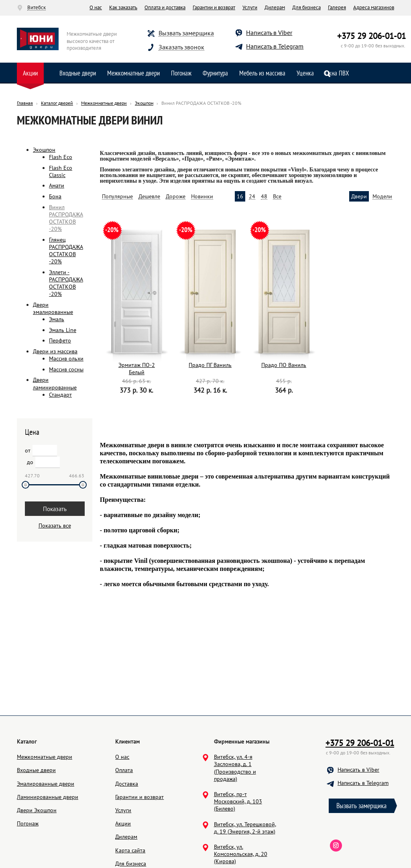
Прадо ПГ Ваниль (210, 365)
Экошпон (44, 150)
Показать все (55, 526)
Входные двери (78, 73)
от (28, 450)
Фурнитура (215, 73)
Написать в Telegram (275, 46)
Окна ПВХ (337, 73)
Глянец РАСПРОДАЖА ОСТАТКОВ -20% (66, 251)
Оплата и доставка (165, 7)
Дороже (176, 197)
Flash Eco (61, 157)
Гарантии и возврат (214, 7)
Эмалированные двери (46, 822)
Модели (382, 197)
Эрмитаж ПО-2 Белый (137, 369)
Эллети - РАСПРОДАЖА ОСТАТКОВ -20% (66, 283)
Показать (55, 509)
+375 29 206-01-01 (371, 36)
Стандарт (60, 395)
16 (240, 197)
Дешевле (149, 197)
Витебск (37, 8)
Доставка (127, 822)
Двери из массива (55, 351)
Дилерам (275, 7)
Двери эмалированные (53, 308)
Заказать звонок (181, 47)
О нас (96, 7)
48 (264, 197)
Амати (57, 185)
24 (252, 197)
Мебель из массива (262, 73)
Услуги (250, 7)
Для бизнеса (306, 7)
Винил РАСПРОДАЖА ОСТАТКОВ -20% (66, 218)
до (30, 462)
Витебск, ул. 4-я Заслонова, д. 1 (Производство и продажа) (235, 806)
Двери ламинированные (55, 383)
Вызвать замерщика (186, 33)
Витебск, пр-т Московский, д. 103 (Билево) (238, 839)
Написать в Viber (269, 33)
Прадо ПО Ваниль (284, 365)
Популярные (117, 197)
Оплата (124, 808)
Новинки (202, 197)
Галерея (337, 7)
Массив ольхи (66, 359)
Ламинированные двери (48, 835)
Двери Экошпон (37, 848)
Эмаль (57, 319)
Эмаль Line (63, 330)
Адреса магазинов (374, 7)
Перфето (60, 340)
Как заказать (123, 7)
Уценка (305, 73)
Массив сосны (66, 369)
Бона (55, 196)
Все (277, 197)
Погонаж (181, 73)
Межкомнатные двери (133, 73)
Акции (30, 73)
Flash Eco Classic (61, 171)
